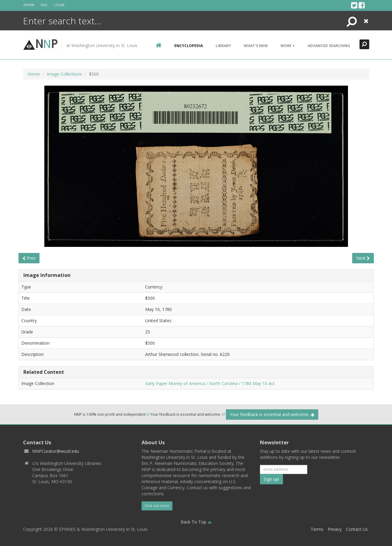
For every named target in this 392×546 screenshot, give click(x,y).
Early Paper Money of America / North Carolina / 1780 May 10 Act (210, 383)
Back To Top (196, 522)
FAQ (44, 5)
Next (363, 258)
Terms (317, 529)
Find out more (157, 506)
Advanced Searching (329, 46)
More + (288, 46)
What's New (256, 46)
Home (34, 74)
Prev (29, 258)
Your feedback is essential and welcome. (272, 414)
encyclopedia (189, 46)
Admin (29, 5)
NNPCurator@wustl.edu (56, 451)
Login (59, 5)
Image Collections (64, 74)
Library (223, 46)
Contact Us (357, 529)
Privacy (335, 529)
